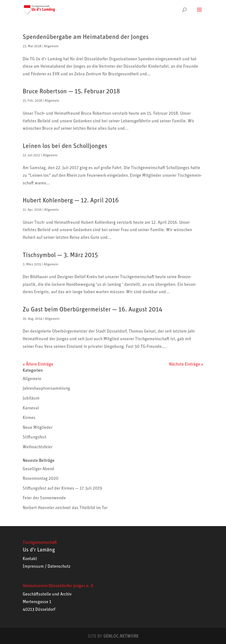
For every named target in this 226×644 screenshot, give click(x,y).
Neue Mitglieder (38, 428)
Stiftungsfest (35, 437)
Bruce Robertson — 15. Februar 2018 (71, 91)
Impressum (33, 566)
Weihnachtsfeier (38, 447)
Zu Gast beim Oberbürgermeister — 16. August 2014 (93, 309)
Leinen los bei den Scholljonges (65, 146)
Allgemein (51, 46)
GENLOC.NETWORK (121, 636)
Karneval (31, 408)
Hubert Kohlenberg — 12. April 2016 (71, 200)
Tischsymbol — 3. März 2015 (60, 255)
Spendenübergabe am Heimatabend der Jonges (86, 37)
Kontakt (30, 559)
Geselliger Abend (38, 469)
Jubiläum (31, 398)
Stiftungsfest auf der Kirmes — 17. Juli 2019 (62, 488)
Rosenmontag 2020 (41, 479)
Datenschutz (59, 566)
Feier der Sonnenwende (44, 498)
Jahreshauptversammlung (46, 388)
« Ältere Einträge (38, 364)
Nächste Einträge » (186, 364)
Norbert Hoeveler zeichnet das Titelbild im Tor (65, 508)
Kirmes (29, 418)
